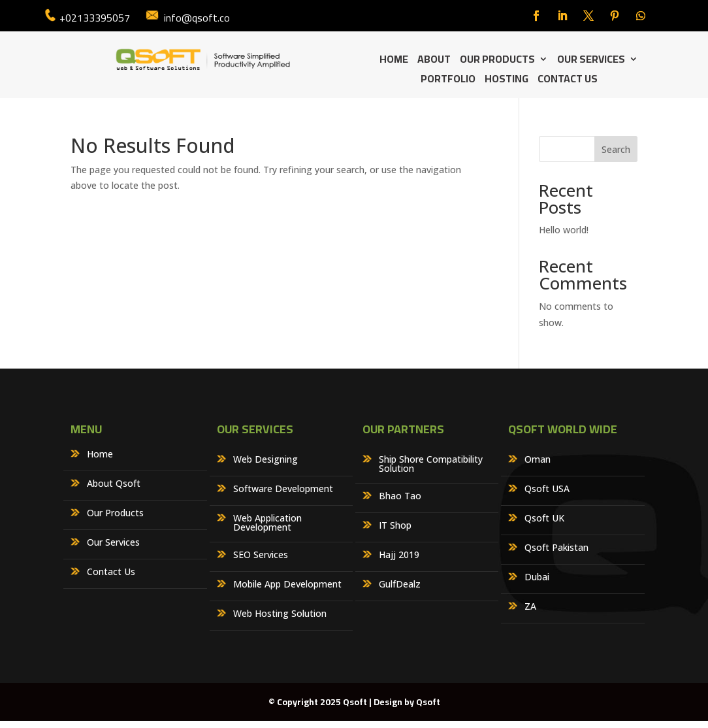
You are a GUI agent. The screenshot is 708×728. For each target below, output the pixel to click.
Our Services (591, 61)
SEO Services (261, 555)
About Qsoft (114, 484)
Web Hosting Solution (280, 614)
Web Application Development (267, 523)
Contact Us (568, 81)
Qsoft (428, 702)
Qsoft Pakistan (556, 548)
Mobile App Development (287, 585)
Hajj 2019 (399, 555)
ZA (530, 607)
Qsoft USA (547, 489)
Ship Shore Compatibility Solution (431, 465)
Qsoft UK (544, 519)
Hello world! (564, 230)
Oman (538, 460)
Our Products (497, 61)
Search (616, 149)
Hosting (507, 81)
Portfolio (448, 81)
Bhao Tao (400, 497)
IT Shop (395, 526)
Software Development (283, 489)
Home (394, 61)
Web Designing (265, 460)
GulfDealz (400, 585)
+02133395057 (95, 18)
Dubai (537, 578)
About (434, 61)
